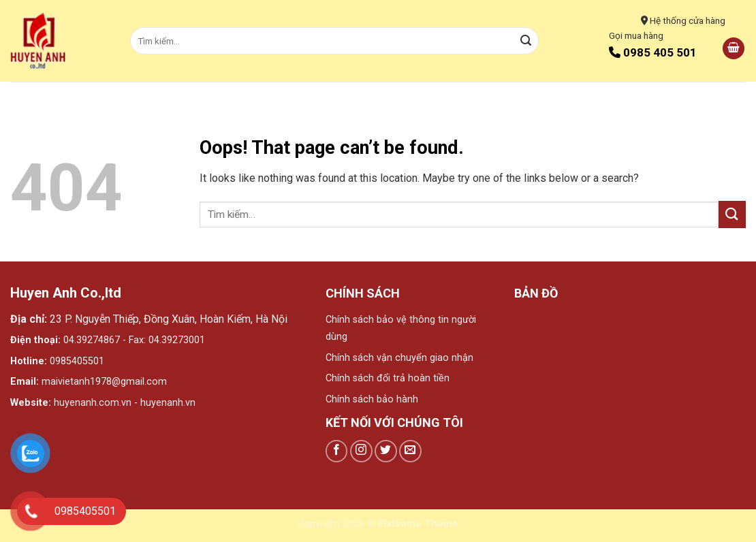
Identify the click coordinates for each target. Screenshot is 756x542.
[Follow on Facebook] (337, 451)
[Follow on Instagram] (361, 451)
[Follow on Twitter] (386, 451)
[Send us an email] (410, 451)
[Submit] (526, 41)
